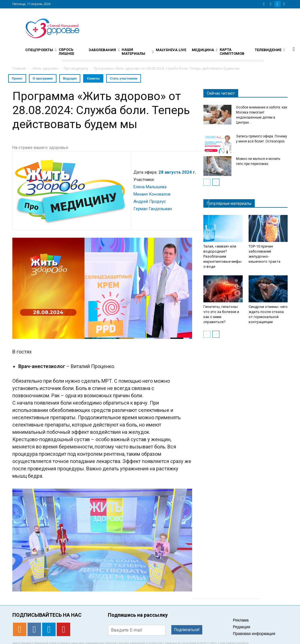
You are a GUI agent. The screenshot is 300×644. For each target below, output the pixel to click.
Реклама (241, 620)
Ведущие (70, 78)
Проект (17, 78)
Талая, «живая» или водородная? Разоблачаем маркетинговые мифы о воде (222, 256)
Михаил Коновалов (152, 194)
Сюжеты (93, 78)
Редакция (242, 627)
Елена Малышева (150, 187)
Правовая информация (254, 634)
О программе (43, 78)
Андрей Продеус (150, 201)
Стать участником (124, 78)
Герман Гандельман (153, 209)
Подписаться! (187, 630)
